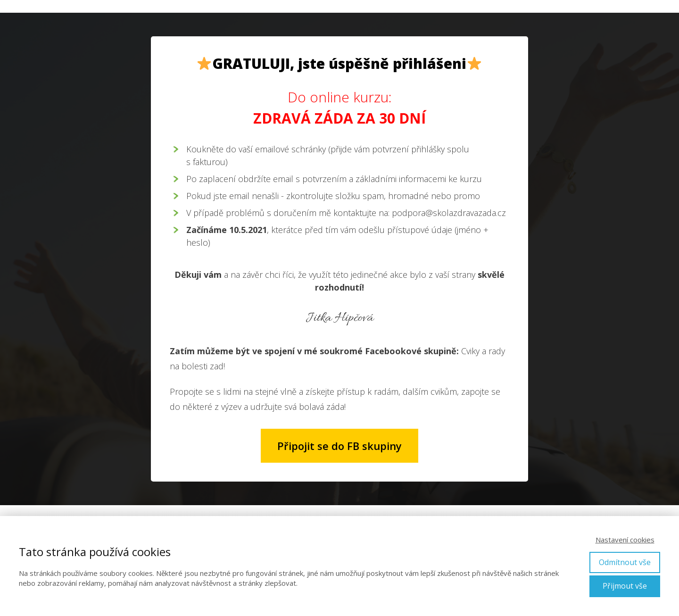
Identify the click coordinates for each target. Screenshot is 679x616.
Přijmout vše (625, 586)
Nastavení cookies (625, 540)
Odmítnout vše (625, 562)
